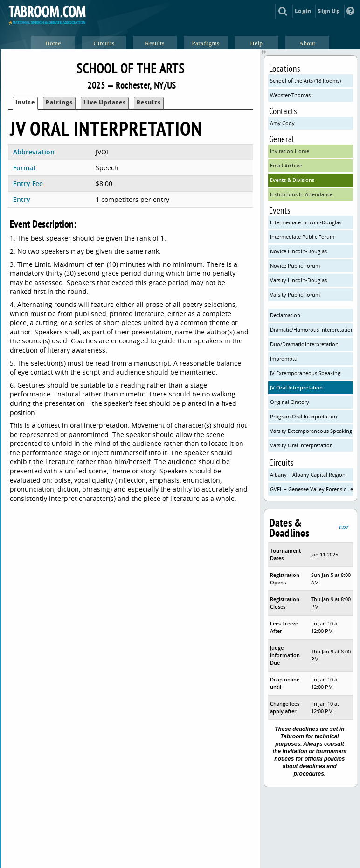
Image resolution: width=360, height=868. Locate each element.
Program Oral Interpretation (304, 416)
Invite (25, 102)
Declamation (285, 315)
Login (303, 11)
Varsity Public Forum (295, 295)
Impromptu (284, 358)
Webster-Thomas (290, 95)
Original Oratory (290, 402)
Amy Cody (282, 123)
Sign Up (329, 11)
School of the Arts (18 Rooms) (305, 80)
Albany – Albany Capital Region (308, 475)
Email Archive (286, 165)
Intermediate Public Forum (302, 237)
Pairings (59, 102)
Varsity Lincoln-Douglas (298, 280)
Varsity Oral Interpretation (301, 445)
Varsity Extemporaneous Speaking (311, 431)
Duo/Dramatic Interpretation (304, 344)
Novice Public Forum (295, 266)
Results (149, 102)
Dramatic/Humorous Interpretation (312, 330)
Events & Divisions (292, 180)
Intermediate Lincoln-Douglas (306, 222)
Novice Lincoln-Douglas (298, 251)
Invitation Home (290, 151)
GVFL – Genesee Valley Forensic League (312, 489)
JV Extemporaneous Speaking (305, 373)
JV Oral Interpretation (296, 387)
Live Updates (105, 102)
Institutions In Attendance (301, 194)
